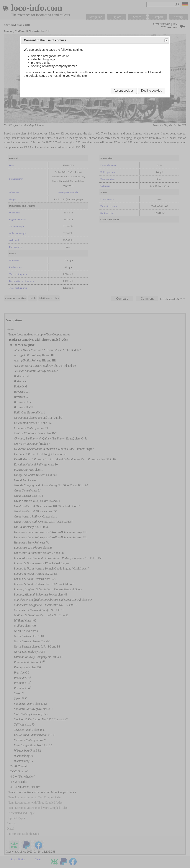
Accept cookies (124, 91)
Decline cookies (152, 91)
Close (166, 40)
